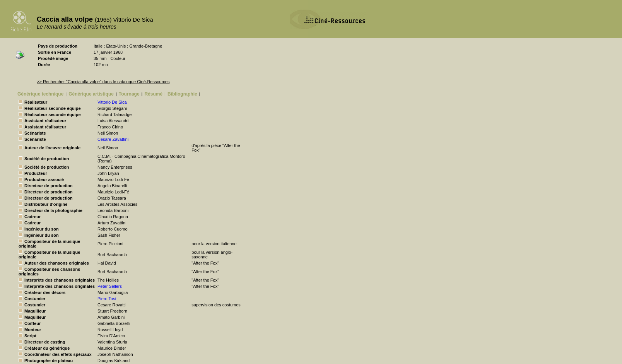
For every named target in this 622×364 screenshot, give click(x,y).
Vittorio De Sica (112, 102)
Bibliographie (182, 94)
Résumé (153, 94)
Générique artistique (91, 94)
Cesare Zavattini (113, 139)
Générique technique (40, 94)
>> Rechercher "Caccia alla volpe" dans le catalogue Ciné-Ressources (103, 82)
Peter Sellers (110, 286)
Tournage (129, 94)
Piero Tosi (107, 299)
